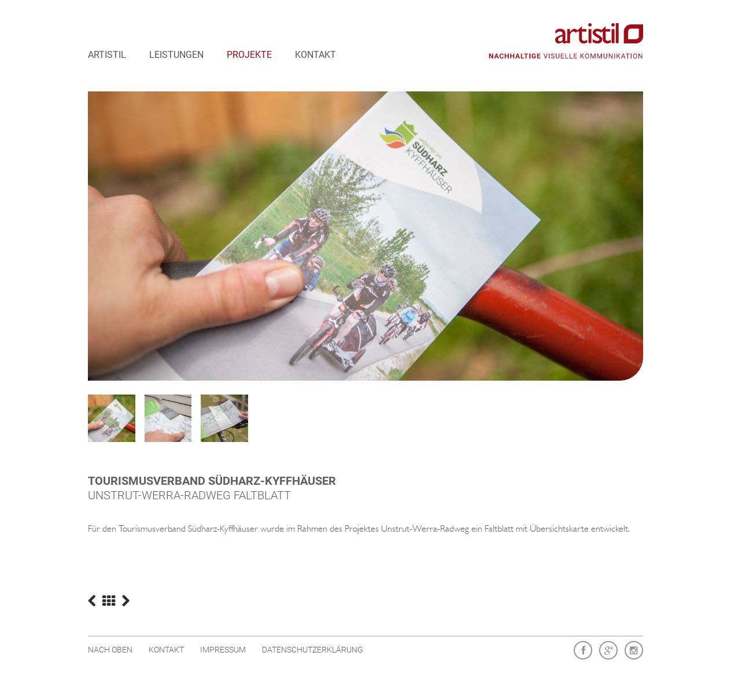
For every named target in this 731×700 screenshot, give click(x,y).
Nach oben (110, 650)
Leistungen (176, 55)
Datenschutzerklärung (313, 650)
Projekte (249, 55)
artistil (107, 55)
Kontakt (315, 55)
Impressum (223, 650)
